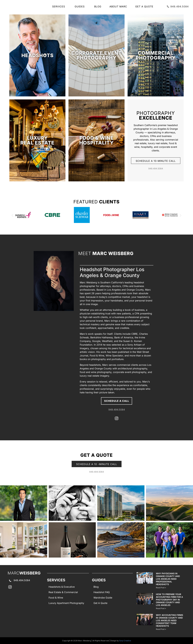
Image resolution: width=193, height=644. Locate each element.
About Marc (118, 6)
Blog (98, 6)
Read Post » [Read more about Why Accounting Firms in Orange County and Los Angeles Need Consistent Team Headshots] (161, 629)
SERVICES (59, 6)
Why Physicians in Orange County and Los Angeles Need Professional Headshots (168, 579)
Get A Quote (144, 6)
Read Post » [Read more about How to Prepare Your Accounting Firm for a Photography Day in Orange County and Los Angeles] (161, 608)
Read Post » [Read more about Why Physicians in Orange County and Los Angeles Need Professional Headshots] (161, 588)
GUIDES (80, 6)
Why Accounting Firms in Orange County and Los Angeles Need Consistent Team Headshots (169, 620)
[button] (12, 215)
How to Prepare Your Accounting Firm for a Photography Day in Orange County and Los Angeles (169, 600)
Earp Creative (125, 641)
